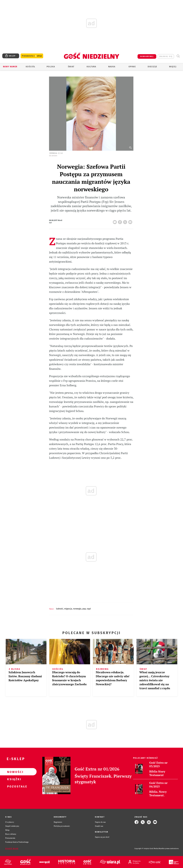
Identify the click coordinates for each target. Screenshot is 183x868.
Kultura (91, 67)
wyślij (131, 221)
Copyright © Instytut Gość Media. (146, 849)
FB (121, 221)
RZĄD (89, 609)
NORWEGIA (77, 609)
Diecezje (152, 67)
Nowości (14, 772)
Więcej (173, 67)
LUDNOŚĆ (60, 609)
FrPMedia (53, 153)
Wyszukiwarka (178, 56)
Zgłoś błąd (12, 849)
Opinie (132, 67)
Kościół (31, 67)
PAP (84, 609)
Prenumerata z (32, 56)
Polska (51, 67)
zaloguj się (166, 56)
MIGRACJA (68, 609)
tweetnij (126, 221)
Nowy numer (10, 67)
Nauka (112, 67)
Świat (71, 67)
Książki (14, 779)
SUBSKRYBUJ (147, 56)
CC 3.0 (60, 153)
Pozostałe (14, 786)
